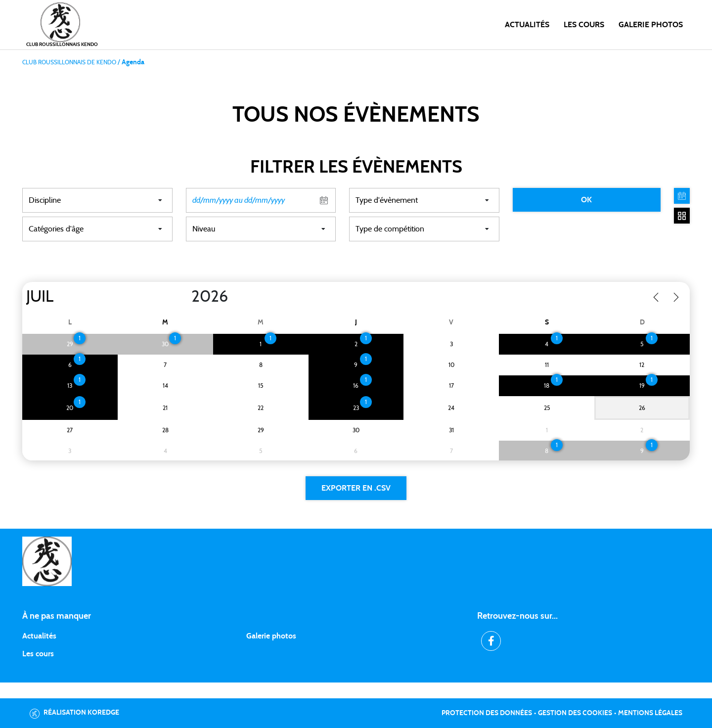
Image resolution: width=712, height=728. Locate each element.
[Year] (183, 297)
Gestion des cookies (575, 713)
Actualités (527, 25)
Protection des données (487, 713)
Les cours (584, 25)
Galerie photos (651, 25)
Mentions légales (650, 713)
